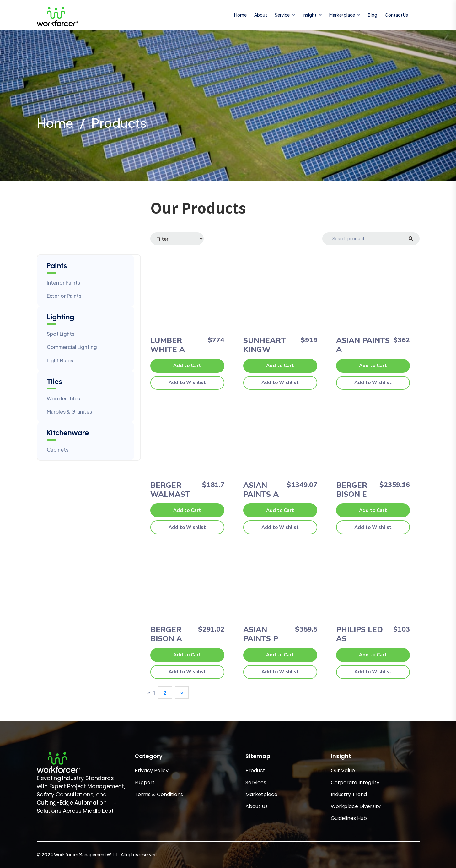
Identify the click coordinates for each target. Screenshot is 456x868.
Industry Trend (349, 794)
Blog (373, 15)
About (261, 15)
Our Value (343, 770)
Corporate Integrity (355, 782)
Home (240, 15)
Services (256, 782)
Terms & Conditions (159, 794)
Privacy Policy (152, 770)
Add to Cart (187, 366)
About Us (257, 806)
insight (309, 15)
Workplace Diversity (356, 806)
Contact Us (396, 15)
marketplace (342, 15)
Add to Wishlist (187, 382)
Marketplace (261, 794)
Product (255, 770)
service (282, 15)
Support (145, 782)
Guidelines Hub (349, 818)
